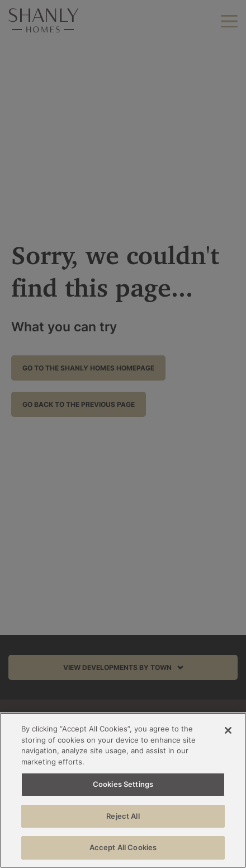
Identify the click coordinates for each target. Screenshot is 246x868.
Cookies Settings (123, 784)
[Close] (228, 730)
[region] (123, 790)
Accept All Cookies (123, 847)
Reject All (123, 816)
